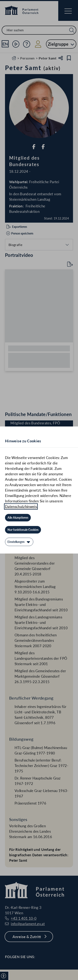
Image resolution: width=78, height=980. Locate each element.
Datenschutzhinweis (21, 506)
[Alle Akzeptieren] (18, 518)
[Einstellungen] (19, 542)
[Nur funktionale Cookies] (23, 530)
